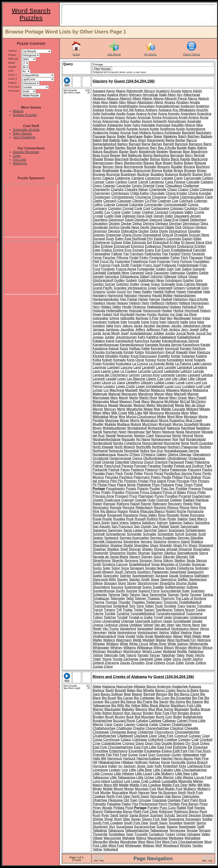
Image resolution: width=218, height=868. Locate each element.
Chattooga (124, 728)
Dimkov (201, 227)
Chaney (165, 724)
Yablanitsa (196, 651)
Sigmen (147, 557)
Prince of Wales (174, 492)
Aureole (132, 129)
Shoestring (118, 553)
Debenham (198, 220)
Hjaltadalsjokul (158, 307)
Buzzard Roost (124, 721)
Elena (200, 242)
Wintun (207, 648)
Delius (137, 224)
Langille (170, 367)
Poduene (167, 485)
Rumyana (197, 515)
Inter (124, 322)
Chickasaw (101, 732)
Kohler (176, 356)
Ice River (190, 314)
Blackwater (113, 709)
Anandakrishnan (168, 106)
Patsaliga (114, 804)
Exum (166, 250)
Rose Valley (148, 515)
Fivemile (99, 755)
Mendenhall (165, 405)
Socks (97, 568)
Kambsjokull (125, 341)
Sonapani (137, 568)
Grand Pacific (103, 288)
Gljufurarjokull (103, 280)
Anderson (188, 106)
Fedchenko (153, 254)
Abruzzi (149, 91)
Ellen (96, 246)
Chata (194, 189)
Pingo (171, 481)
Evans (149, 250)
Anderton (203, 106)
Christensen (102, 197)
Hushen (163, 314)
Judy (150, 766)
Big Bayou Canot (187, 694)
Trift (119, 610)
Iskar (201, 322)
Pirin (194, 481)
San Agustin (102, 526)
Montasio (191, 417)
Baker (158, 136)
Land (137, 367)
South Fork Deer (136, 823)
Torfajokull (120, 606)
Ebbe (197, 239)
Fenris (186, 254)
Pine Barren (190, 804)
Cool (147, 208)
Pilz (120, 481)
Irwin (163, 322)
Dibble (169, 227)
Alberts (147, 99)
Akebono (99, 99)
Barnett (168, 144)
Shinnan (135, 549)
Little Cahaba (163, 770)
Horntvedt (192, 311)
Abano (121, 91)
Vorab (149, 636)
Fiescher (109, 258)
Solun (116, 568)
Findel (134, 258)
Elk (190, 747)
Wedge (161, 640)
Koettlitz (164, 356)
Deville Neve (130, 227)
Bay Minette (145, 690)
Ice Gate (176, 314)
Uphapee (194, 834)
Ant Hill (128, 110)
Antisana (165, 110)
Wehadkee (192, 838)
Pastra (164, 470)
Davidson (141, 220)
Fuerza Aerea (126, 269)
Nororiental (172, 443)
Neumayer (193, 432)
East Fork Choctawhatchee (113, 747)
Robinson (166, 812)
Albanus (113, 99)
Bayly (134, 152)
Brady (97, 171)
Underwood (198, 617)
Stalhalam (202, 576)
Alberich (126, 99)
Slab (164, 819)
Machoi (144, 390)
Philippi (177, 477)
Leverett (99, 379)
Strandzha (167, 583)
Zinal (149, 663)
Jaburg (127, 326)
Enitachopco (118, 751)
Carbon (207, 178)
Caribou (121, 182)
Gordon (98, 284)
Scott (202, 534)
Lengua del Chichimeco (110, 375)
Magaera (173, 390)
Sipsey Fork (151, 819)
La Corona (140, 364)
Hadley (147, 292)
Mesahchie (135, 409)
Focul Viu (107, 261)
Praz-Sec (168, 489)
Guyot (121, 292)
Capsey (130, 724)
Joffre (204, 330)
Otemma (137, 462)
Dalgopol (129, 216)
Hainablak (195, 292)
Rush (97, 815)
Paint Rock (198, 800)
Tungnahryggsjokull (171, 614)
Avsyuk (125, 133)
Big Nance (128, 702)
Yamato (143, 655)
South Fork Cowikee (108, 823)
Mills (207, 785)
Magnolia (185, 781)
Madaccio (158, 390)
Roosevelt (115, 515)
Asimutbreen (177, 121)
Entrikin (200, 246)
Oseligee (174, 800)
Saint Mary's (198, 519)
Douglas (194, 231)
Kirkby (139, 352)
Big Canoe (125, 698)
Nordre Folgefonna (127, 443)
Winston (181, 648)
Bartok (131, 148)
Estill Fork (180, 751)
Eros (128, 250)
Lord (197, 383)
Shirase (160, 549)
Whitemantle (199, 644)
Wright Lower (152, 651)
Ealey (120, 239)
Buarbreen (128, 174)
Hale (207, 292)
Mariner (193, 394)
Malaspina (200, 390)
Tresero (110, 610)
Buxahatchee (102, 721)
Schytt (179, 534)
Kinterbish (170, 766)
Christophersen (123, 197)
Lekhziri (186, 371)
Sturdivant (100, 827)
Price (96, 492)
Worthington (132, 651)
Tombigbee (117, 834)
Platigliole (144, 485)
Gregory (179, 288)
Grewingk (193, 288)
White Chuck (139, 644)
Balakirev (170, 136)
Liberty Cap (155, 379)
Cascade (193, 182)
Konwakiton (175, 360)
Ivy (120, 766)
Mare (169, 394)
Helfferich (157, 303)
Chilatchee (146, 732)
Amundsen (147, 106)
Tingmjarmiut (102, 606)
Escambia (136, 751)
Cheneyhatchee (157, 728)
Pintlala (119, 808)
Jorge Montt (111, 333)
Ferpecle (198, 254)
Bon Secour (133, 713)
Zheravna (112, 663)
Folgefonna (139, 261)
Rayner (146, 504)
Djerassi (114, 231)
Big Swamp (195, 702)
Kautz (124, 348)
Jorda (97, 333)
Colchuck (186, 201)
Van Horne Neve (187, 625)
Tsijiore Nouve (184, 610)
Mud (161, 789)
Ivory (118, 326)
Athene (190, 125)
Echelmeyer (101, 242)
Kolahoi (201, 356)
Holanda (99, 311)
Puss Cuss (168, 808)
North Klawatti (103, 447)
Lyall (199, 386)
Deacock (156, 220)
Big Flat (198, 698)
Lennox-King (150, 375)
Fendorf (175, 254)
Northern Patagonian (183, 447)
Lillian (183, 379)
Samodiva (202, 523)
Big (171, 694)
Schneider (134, 534)
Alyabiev (183, 102)
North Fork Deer (119, 796)
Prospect (122, 496)
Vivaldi (130, 636)
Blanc (119, 163)
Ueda (168, 617)
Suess (147, 587)
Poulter (155, 489)
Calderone (123, 178)
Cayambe (123, 186)
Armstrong (170, 117)
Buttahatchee (193, 717)
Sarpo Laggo (133, 530)
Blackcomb (200, 159)
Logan (170, 383)
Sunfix (120, 591)
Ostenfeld (122, 462)
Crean (136, 212)
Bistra (165, 159)
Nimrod (188, 436)
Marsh (123, 398)
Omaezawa (197, 458)
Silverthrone (102, 561)
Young (107, 659)
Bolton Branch (113, 713)
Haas (137, 292)
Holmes (154, 762)
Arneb (183, 117)
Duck (195, 743)
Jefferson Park (157, 330)
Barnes (157, 144)
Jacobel (149, 326)
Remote (116, 508)
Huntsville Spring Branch (189, 762)
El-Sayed (188, 242)
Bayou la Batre (187, 690)
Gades (161, 269)
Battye (202, 148)
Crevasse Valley (181, 212)
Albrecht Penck (176, 99)
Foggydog (122, 261)
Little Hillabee (124, 774)
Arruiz (97, 121)
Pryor (133, 496)
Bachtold (188, 133)
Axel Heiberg (141, 133)
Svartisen (198, 591)
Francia (105, 265)
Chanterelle (158, 189)
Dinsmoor (100, 231)
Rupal (97, 519)
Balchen (194, 136)
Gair (178, 269)
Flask (208, 258)
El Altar (175, 242)
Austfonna (167, 129)
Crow (97, 743)
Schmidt (99, 534)
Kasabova (100, 348)
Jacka (138, 326)
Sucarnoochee (145, 827)
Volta (140, 636)
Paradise (154, 466)
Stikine (98, 583)
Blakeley (128, 709)
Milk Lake (135, 413)
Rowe (185, 515)
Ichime (114, 318)
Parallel (167, 466)
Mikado (205, 409)
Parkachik (100, 470)
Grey (205, 288)
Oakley (162, 455)
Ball (106, 140)
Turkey (170, 834)
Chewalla (191, 728)
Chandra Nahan (136, 189)
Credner (148, 212)
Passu (125, 470)
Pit (95, 485)
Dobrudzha (129, 231)
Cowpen (184, 740)
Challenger (191, 186)
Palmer (98, 466)
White (124, 644)
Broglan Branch (189, 713)
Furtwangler (146, 269)
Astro (136, 125)
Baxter (124, 152)
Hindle (127, 307)
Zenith (187, 659)
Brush (110, 717)
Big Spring (177, 702)
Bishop (155, 159)
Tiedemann (154, 602)
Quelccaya (112, 500)
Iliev (169, 318)
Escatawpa (152, 751)
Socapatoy (193, 819)
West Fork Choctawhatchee (183, 842)
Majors (98, 785)
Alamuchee (124, 687)
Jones (141, 766)
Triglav (128, 610)
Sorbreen (202, 568)
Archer (152, 114)
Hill (95, 762)
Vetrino (164, 632)
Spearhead (178, 572)
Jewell (194, 330)
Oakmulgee (191, 796)
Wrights (185, 846)
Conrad (128, 208)
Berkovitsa (161, 155)
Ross (162, 515)
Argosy (120, 117)
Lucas (169, 386)
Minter (97, 789)
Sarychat (150, 530)
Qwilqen (176, 500)
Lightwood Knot (199, 766)
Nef (148, 432)
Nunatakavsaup (104, 455)
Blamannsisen (103, 163)
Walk (206, 636)
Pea (135, 804)
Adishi (197, 91)
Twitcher (110, 617)
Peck (119, 473)
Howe (97, 314)
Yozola (117, 659)
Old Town (131, 800)
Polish (198, 485)
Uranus (98, 625)
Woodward (171, 846)
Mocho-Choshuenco (141, 417)
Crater (126, 212)
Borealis (150, 167)
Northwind (100, 451)
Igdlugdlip (128, 318)
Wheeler (99, 644)
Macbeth (132, 390)
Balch (182, 136)
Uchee (181, 834)
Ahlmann (135, 95)
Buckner (144, 174)
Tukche (98, 614)
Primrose (132, 492)
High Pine (201, 759)
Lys (106, 390)
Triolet (138, 610)
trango (191, 606)
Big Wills (118, 705)
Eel (149, 242)
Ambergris (100, 106)
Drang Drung (132, 235)
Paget (189, 462)
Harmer (155, 299)
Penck (148, 473)
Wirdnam (99, 651)
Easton (187, 239)
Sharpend (206, 545)
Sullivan (192, 587)
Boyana (189, 167)
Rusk (130, 519)
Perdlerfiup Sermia (178, 473)
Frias (203, 265)
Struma (181, 583)
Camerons (153, 178)
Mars (114, 398)
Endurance (185, 246)
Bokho (178, 163)
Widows (148, 846)
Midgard (192, 409)
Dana (141, 216)
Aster (128, 125)
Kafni (141, 337)
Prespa (207, 489)
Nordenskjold (102, 443)
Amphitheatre (128, 106)
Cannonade (192, 178)
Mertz (121, 409)
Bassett (120, 690)
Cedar (154, 724)
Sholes (132, 553)
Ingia (206, 318)
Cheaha (139, 728)
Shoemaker (202, 549)
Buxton (198, 174)
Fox (95, 265)
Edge (127, 242)
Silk (192, 557)
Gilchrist (157, 277)
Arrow (204, 117)
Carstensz (157, 182)
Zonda (190, 663)
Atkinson (99, 129)
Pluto (156, 485)
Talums (135, 595)
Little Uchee (145, 777)
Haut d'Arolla (198, 299)
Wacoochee (112, 838)
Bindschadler (139, 159)
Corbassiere (160, 208)
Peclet (129, 473)
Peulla (166, 477)
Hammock (114, 759)
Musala (205, 424)
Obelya (173, 455)
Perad (159, 473)
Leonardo (168, 375)
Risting (134, 511)
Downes (99, 235)
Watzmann (124, 640)
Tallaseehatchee (137, 830)
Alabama (108, 687)
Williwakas (145, 648)
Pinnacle (183, 481)
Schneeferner (116, 534)
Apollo (121, 114)
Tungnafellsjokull (143, 614)
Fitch (185, 258)
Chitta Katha (139, 193)
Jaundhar (127, 330)
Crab (195, 740)
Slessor (202, 561)
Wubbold (169, 651)
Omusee (145, 800)
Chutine (173, 197)
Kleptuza (204, 352)
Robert (171, 511)
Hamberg (100, 295)
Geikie (204, 273)
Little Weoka (184, 777)
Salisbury (149, 523)
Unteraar (127, 621)
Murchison (150, 424)
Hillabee (127, 762)
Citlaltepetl (125, 736)
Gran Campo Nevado (192, 284)
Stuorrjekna (101, 587)
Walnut (141, 838)
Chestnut (177, 728)
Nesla (180, 432)
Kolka (97, 360)
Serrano (146, 542)
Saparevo (100, 530)
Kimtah (129, 352)
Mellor (151, 405)
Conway (195, 736)
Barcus (192, 140)
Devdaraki (100, 227)
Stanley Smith (139, 579)
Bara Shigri (138, 140)
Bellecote (135, 155)
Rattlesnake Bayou (118, 812)
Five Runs (203, 751)
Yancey (155, 655)
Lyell (207, 386)
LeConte (144, 371)
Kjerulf (170, 352)
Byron (97, 178)
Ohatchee (100, 800)
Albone (158, 99)
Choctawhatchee (187, 732)
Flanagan (196, 258)
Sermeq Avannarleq (134, 538)
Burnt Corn (164, 717)
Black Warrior (160, 705)
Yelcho (199, 655)
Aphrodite (108, 114)
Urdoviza (111, 625)
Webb (137, 640)
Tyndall (122, 617)
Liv (114, 383)
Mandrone (146, 394)
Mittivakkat (101, 417)
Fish (191, 751)
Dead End (171, 220)
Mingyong (156, 413)
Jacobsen (163, 326)
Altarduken (145, 102)
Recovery (175, 504)
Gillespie (170, 277)
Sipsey (136, 819)
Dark (149, 216)
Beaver (115, 155)
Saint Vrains (120, 523)
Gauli (149, 273)
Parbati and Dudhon (189, 466)
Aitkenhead (192, 95)
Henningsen (200, 303)
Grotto (111, 292)
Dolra (154, 231)
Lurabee (189, 386)
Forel (152, 261)
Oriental (108, 462)
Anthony (152, 110)
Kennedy (157, 348)
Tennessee (177, 830)
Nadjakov (203, 428)
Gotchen (122, 284)
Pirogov (204, 481)
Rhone (185, 508)
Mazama (157, 401)
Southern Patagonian (153, 572)
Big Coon (163, 698)
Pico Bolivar (192, 477)
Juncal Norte (185, 333)
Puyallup (171, 496)
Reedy (188, 504)
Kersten (186, 348)
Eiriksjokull (161, 242)
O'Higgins (148, 455)
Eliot (208, 242)
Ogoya (137, 458)
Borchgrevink (133, 167)
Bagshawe (135, 136)
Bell (124, 155)
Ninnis (199, 436)
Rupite (107, 519)
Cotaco (126, 740)
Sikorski (169, 557)
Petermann (142, 477)
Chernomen (101, 193)
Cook (138, 208)
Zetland (98, 663)
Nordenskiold (196, 439)
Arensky (174, 114)
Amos (113, 106)
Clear (153, 736)
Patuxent (195, 470)
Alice (104, 102)
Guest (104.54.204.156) (134, 81)
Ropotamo (131, 515)
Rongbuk (99, 515)
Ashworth (160, 121)
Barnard (135, 144)
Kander (156, 341)
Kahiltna (152, 337)
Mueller (98, 424)
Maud (114, 401)
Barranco (196, 144)
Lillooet (201, 379)
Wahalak (129, 838)
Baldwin (206, 136)
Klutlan (124, 356)
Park (208, 466)
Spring (201, 823)
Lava (96, 371)
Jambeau (112, 330)
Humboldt (127, 314)
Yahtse (98, 655)
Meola (179, 405)
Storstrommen (148, 583)
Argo (96, 117)
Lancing (126, 367)
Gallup (187, 269)
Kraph (97, 364)
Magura (186, 390)
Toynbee (170, 606)
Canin (179, 178)
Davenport (116, 220)
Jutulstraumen (126, 337)
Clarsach (110, 201)
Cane (108, 724)
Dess (204, 224)
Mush (133, 793)
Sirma (158, 561)
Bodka (195, 709)
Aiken (172, 95)
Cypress (128, 743)
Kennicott (172, 348)
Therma (98, 602)
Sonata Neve (155, 568)
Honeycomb (152, 311)
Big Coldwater (144, 698)
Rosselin (173, 515)
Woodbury (115, 651)
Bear (186, 152)
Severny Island (179, 542)
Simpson (146, 561)
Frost (96, 269)
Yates (180, 655)
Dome (163, 231)
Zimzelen (138, 663)
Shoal (108, 819)
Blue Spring (165, 709)
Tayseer (196, 595)
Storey (132, 583)
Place (112, 485)
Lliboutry (147, 383)
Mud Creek (194, 420)
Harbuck (129, 759)
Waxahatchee (157, 838)
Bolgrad (200, 163)
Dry (188, 743)
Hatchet (167, 759)
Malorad (114, 394)
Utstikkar (136, 625)
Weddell (148, 640)
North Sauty (140, 796)
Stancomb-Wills (104, 579)
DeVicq (114, 227)
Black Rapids (181, 159)
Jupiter (110, 337)
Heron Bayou (183, 759)
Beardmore (199, 152)
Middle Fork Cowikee (145, 785)
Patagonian (178, 470)
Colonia (109, 205)
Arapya (141, 114)
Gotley (135, 284)
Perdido (174, 804)
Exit (158, 250)
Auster (154, 129)
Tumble (110, 614)
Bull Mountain (145, 717)
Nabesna (173, 428)
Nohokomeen (161, 439)
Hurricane (100, 766)
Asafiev (135, 121)
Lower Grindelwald (150, 386)
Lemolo (198, 371)
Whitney (116, 648)
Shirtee (98, 819)
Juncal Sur (204, 333)
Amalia (195, 102)
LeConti (157, 371)
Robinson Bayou (186, 812)
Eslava (167, 751)
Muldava (123, 424)
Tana (145, 595)
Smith (97, 564)
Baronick (181, 144)
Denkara (162, 224)
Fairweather (101, 254)
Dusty (110, 239)
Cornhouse (112, 740)
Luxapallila (169, 781)
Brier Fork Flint (166, 713)
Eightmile (180, 747)
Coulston (191, 208)
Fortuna (186, 261)
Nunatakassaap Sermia (182, 451)
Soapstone (176, 819)
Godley (119, 280)
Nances (144, 793)
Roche (181, 511)
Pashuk (114, 470)
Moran (124, 420)
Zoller (180, 663)
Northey (205, 447)
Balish (97, 140)
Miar (157, 409)
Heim (145, 303)
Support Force (149, 591)
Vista (121, 636)
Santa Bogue (139, 815)
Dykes (205, 743)
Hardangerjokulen (106, 299)
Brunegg (99, 174)
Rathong (123, 504)
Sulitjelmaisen (175, 587)
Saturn (163, 530)
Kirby (183, 766)
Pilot (114, 481)
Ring (203, 508)
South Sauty (158, 823)
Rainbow (202, 500)
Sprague (162, 576)
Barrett (98, 148)
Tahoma (114, 595)
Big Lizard (112, 702)
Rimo (194, 508)
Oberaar (186, 455)
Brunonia (113, 174)
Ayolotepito (173, 133)
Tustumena (194, 614)
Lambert (114, 367)
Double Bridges (173, 743)
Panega (127, 466)
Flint (116, 755)
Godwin (131, 280)
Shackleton (101, 545)
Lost (127, 781)
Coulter (204, 208)
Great (152, 288)
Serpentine (131, 542)
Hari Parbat (129, 299)
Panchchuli (112, 466)
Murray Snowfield (186, 424)
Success (117, 587)
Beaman (176, 152)
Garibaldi (99, 273)
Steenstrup (168, 579)
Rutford (152, 519)
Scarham (156, 815)
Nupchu (123, 455)
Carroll (143, 182)
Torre (140, 606)
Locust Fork (203, 777)
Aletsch (204, 99)
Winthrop (194, 648)
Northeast (159, 447)
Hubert (107, 314)
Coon (206, 736)
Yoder (97, 659)
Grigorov (99, 292)
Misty (185, 413)
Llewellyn (133, 383)
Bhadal (98, 159)
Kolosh (107, 360)
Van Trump (111, 629)
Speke (97, 576)
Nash (123, 432)
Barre (207, 144)
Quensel (127, 500)
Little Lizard (144, 774)
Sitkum (168, 561)
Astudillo (177, 125)
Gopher (188, 280)
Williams (130, 648)
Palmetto (99, 804)
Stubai (192, 583)
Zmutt (170, 663)
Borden (148, 713)
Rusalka (119, 519)
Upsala (197, 621)
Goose (133, 755)
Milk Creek (119, 413)
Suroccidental (171, 591)
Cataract (109, 186)
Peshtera (126, 477)
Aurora (144, 129)
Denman (175, 224)
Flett (96, 261)
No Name (143, 439)
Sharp (193, 545)
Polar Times (184, 485)
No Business (168, 793)
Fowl (123, 755)
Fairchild (200, 250)
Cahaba (142, 721)
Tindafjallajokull (190, 602)
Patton (126, 804)
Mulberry (190, 789)
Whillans (112, 644)
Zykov (108, 667)
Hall (203, 755)
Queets (98, 500)
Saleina (135, 523)
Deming (149, 224)
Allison (132, 102)
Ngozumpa (163, 436)
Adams (187, 91)
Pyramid (185, 496)
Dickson (188, 227)
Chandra (117, 189)
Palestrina (202, 462)
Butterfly (185, 174)
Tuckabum (156, 834)
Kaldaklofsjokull (189, 337)
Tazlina (208, 595)
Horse (166, 762)
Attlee (111, 129)
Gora (199, 280)
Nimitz (177, 436)
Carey (110, 182)
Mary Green (178, 398)
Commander (154, 205)
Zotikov (201, 663)
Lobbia (159, 383)
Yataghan (168, 655)
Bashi (110, 690)
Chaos (172, 189)
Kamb (110, 341)
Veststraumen (148, 632)
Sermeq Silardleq (190, 538)
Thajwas (154, 598)
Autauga (195, 687)
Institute (114, 322)
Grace (155, 284)
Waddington (163, 636)
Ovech (149, 462)
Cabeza (108, 178)
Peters (156, 477)
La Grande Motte (162, 364)
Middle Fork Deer (175, 785)
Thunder (124, 602)
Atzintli (120, 129)
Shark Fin (180, 545)
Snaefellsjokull (140, 564)
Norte (185, 443)
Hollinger (141, 762)
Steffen (183, 579)
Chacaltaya (174, 186)
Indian (113, 766)
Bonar (97, 167)
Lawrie (106, 371)
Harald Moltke (162, 295)
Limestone (100, 770)
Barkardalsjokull (104, 144)
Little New (183, 774)
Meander (126, 405)
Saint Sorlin (101, 523)
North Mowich (125, 447)
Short (118, 819)
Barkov (122, 144)
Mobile (108, 789)
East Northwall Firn (139, 239)
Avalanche (100, 133)
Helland (184, 303)
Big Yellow (133, 705)
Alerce (192, 99)
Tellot (130, 598)
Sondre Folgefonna (180, 568)
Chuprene (159, 197)
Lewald (111, 379)
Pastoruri (152, 470)
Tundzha (123, 614)
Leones (181, 375)
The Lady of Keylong (191, 598)
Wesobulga (128, 842)
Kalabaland (168, 337)
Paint (185, 800)
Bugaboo (157, 174)
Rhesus (173, 508)
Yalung (131, 655)
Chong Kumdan (200, 193)
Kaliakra (99, 341)
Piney (204, 804)
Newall (111, 436)
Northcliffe (143, 447)
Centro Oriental (143, 186)
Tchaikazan (101, 598)
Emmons (137, 246)
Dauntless (100, 220)
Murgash (165, 424)
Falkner (117, 254)
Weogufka (100, 842)
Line (125, 770)
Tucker (201, 610)
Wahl (188, 636)
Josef (125, 333)
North (182, 793)
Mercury (110, 409)
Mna (122, 417)
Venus (204, 629)
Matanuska (101, 401)
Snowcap (198, 564)
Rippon (123, 511)
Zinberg (159, 663)
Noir (175, 439)
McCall (185, 401)
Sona (125, 568)
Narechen (110, 432)
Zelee (158, 659)
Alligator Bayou (145, 687)
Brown (202, 171)
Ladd (196, 364)
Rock (203, 812)
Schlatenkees (196, 530)
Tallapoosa (116, 830)
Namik (97, 432)
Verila (112, 632)
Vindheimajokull (104, 636)
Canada (167, 178)
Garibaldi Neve (118, 273)
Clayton (138, 201)
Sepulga (195, 815)
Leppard (194, 375)
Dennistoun (191, 224)
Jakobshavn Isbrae (197, 326)
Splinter (125, 576)
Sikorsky (182, 557)
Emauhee (200, 747)
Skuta (191, 561)
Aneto (109, 110)
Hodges (175, 307)
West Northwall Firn (182, 640)
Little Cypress (103, 774)
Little (133, 770)
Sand (114, 815)
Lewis (121, 379)
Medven (140, 405)
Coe (175, 201)
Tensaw (192, 830)
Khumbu (99, 352)
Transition (204, 606)
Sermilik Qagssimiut (107, 542)
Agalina (113, 95)
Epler (97, 250)
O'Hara (135, 455)
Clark (209, 197)
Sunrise (131, 591)
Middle (124, 785)
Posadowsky (116, 489)
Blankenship (133, 163)
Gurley (177, 755)
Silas (126, 819)
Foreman (164, 261)
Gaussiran (161, 273)
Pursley (153, 808)
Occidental (101, 458)
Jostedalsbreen (141, 333)
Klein (192, 352)
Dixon (149, 743)
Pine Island (158, 481)
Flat (109, 755)
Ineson (197, 318)
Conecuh (181, 736)
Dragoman (114, 235)
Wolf (159, 846)
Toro (132, 606)
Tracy (181, 606)
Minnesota (172, 413)
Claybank (141, 736)
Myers (97, 428)
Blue (159, 163)
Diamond (157, 227)
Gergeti (98, 277)
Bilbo (145, 705)
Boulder (177, 167)
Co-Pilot (151, 201)
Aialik (163, 95)
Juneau (98, 337)
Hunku (152, 314)
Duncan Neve (199, 235)
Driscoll (168, 235)
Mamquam (129, 394)
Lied (168, 379)
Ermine (118, 250)
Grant (143, 755)
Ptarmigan (146, 496)
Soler (107, 568)
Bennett (149, 694)
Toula (159, 606)
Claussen (124, 201)
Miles (106, 413)
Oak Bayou (173, 796)
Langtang (200, 367)
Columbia (136, 205)
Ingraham (100, 322)
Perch (163, 804)
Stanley (123, 579)
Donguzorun (178, 231)
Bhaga (109, 159)
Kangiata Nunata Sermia (163, 345)
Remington (101, 508)
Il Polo (154, 318)
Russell (140, 519)
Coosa (97, 740)
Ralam (97, 504)
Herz (96, 307)
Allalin (113, 102)
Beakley (162, 152)
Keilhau (135, 348)
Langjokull (184, 367)
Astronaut (163, 125)
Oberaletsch (202, 455)
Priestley (118, 492)
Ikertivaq (142, 318)
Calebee (155, 721)
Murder (106, 793)
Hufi (116, 314)
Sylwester (100, 595)
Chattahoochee (104, 728)
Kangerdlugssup (132, 345)
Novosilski (131, 451)
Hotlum (205, 311)
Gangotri (199, 269)
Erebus (107, 250)
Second (182, 815)
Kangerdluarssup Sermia (180, 341)
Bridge (168, 171)
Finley (144, 258)
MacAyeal (117, 390)
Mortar (129, 789)
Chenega (206, 189)
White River (158, 644)
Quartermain (201, 496)
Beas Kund (101, 155)
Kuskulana (123, 364)
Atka (199, 125)
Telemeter (118, 598)
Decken (114, 224)
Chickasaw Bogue (123, 732)
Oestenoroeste (120, 458)
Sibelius (170, 553)
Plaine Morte (126, 485)
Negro (156, 432)
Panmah (141, 466)
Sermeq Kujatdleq (163, 538)
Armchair (144, 117)
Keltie (146, 348)
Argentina (204, 114)
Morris (135, 420)
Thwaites (138, 602)
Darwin (159, 216)
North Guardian (202, 443)
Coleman (201, 201)
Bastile (182, 148)
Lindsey (115, 770)
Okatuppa (115, 800)
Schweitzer (166, 534)
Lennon (134, 375)
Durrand (99, 239)
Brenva (157, 171)
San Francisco (122, 526)
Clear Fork (166, 736)
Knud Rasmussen (144, 356)
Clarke (97, 201)
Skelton (180, 561)
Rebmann (160, 504)
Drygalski (181, 235)
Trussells (141, 834)
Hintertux (139, 307)
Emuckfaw (100, 751)
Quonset (163, 500)
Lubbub (155, 781)
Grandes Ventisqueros (130, 288)
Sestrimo (160, 542)
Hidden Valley (111, 307)
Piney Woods (102, 808)
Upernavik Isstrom (149, 621)
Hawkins (99, 303)
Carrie (133, 182)
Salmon (162, 523)
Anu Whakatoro (184, 110)
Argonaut (107, 117)
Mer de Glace (195, 405)
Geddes (192, 273)
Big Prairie (145, 702)
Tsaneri (149, 610)
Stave (155, 579)
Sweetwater (187, 827)
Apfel (96, 114)
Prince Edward (151, 492)
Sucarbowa (125, 827)
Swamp (172, 827)
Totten (149, 606)
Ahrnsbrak (150, 95)
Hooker (167, 311)
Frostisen (108, 269)
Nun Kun (157, 451)
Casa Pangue (175, 182)
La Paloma (183, 364)
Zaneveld (146, 659)
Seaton (98, 538)
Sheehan (99, 549)
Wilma (158, 648)
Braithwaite (111, 171)
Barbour (99, 690)
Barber (180, 140)
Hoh (201, 307)
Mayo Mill (111, 785)
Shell (124, 549)
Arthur (125, 121)
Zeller (168, 659)
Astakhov (100, 125)
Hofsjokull (189, 307)
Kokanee (188, 356)
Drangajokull (152, 235)
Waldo (197, 636)
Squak (174, 576)
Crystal (98, 216)
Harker (143, 299)
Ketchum (199, 348)
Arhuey (131, 117)
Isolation (99, 326)
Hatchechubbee (148, 759)
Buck (130, 717)
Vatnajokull (162, 629)
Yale (122, 655)
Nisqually (128, 439)
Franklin (136, 265)
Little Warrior (164, 777)
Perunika (112, 477)
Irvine (145, 322)
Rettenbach (144, 508)
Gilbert (145, 277)
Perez (197, 473)
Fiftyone (123, 258)
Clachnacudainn (192, 197)
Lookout (117, 781)
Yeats (190, 655)
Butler (177, 717)
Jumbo (170, 333)
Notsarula (116, 451)
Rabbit (181, 808)
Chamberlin (101, 189)
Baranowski (156, 140)
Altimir (159, 102)
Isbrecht (173, 322)
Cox (107, 212)
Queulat (141, 500)
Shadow (116, 545)
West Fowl (116, 846)
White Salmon (178, 644)
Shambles (141, 545)
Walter (97, 640)
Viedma (186, 632)
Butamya (171, 174)
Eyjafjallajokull (182, 250)
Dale (118, 216)
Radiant (189, 500)
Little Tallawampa (122, 777)
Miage (148, 409)
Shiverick (185, 549)
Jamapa (99, 330)
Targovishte (158, 595)
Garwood (137, 273)
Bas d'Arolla (167, 148)
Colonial (122, 205)
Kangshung (191, 345)
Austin (180, 129)
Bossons (164, 167)
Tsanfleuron (164, 610)
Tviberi (98, 617)
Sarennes (115, 530)
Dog (157, 743)
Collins (98, 205)
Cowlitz (98, 212)
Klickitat (98, 356)
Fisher (175, 258)
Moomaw (112, 420)
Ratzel (135, 504)
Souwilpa (175, 823)
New (154, 793)
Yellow (97, 849)
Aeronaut (99, 95)
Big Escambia (181, 698)
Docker (144, 231)
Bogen (168, 163)
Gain (170, 269)
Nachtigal (188, 428)
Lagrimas (100, 367)
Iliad (162, 318)
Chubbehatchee (104, 736)
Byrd (207, 174)
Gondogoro (173, 280)
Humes (141, 314)
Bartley (121, 148)
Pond (129, 808)
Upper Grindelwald (177, 621)
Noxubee (157, 796)
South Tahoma (125, 572)
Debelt (184, 220)
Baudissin (111, 152)
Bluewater (182, 709)
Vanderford (128, 629)
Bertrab (199, 155)
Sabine (183, 519)
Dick (178, 227)
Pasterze (137, 470)
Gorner (110, 284)
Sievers (135, 557)
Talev (125, 595)
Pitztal (102, 485)
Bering (148, 155)
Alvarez (170, 102)
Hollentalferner (117, 311)
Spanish (189, 823)
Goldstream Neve (151, 280)
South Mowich (103, 572)
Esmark (138, 250)
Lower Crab (140, 781)
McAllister (172, 401)
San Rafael (161, 526)
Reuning (160, 508)
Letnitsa (207, 375)
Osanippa (159, 800)
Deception (100, 224)
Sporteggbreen (143, 576)
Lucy (178, 386)
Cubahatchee (111, 743)
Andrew (98, 110)
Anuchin (202, 110)
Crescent (162, 212)
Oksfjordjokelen (155, 458)
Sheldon (113, 549)
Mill (146, 413)
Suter (186, 591)
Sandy (175, 526)
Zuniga (98, 667)
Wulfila (182, 651)
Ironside (134, 322)
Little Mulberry (164, 774)
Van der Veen (164, 625)
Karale (205, 345)
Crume (199, 212)
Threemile (100, 834)
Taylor (185, 595)
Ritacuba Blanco (153, 511)
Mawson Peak (130, 401)
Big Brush (109, 698)
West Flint (154, 842)
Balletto (115, 140)
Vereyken (100, 632)
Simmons (131, 561)
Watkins (109, 640)
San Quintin (143, 526)
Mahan (198, 781)
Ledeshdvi (172, 371)
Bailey (148, 136)
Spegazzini (195, 572)
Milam (97, 413)
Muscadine (120, 793)
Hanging (145, 295)
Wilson (169, 648)
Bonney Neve (113, 167)
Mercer (98, 409)
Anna (118, 110)
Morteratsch (149, 420)
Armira (157, 117)
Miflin (192, 785)
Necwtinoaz (136, 432)
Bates (192, 148)
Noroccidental (152, 443)
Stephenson (198, 579)
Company (100, 208)
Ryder (172, 519)
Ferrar (97, 258)
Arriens (194, 117)
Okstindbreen (177, 458)
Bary (154, 148)
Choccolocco (164, 732)
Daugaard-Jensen (187, 216)
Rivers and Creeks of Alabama (120, 677)
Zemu (177, 659)
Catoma (142, 724)
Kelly (158, 766)
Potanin (143, 489)
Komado (120, 360)
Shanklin (166, 545)
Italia (110, 326)
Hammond (115, 295)
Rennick (129, 508)
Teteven (141, 598)
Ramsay (110, 504)
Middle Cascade (173, 409)
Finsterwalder (159, 258)
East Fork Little (145, 747)
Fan (126, 254)
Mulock (136, 424)
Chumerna (143, 197)
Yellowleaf (111, 849)
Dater (169, 216)
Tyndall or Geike (141, 617)
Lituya (106, 383)
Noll (182, 439)
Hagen (181, 292)
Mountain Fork (146, 789)
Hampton (131, 295)
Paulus (207, 470)
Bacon (111, 136)
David (129, 220)
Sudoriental (133, 587)
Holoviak (135, 311)
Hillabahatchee (109, 762)
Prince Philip (196, 492)
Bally (125, 140)
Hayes (111, 303)
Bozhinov (203, 167)
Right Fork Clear (146, 812)
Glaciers (100, 81)
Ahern (123, 95)
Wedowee (176, 838)
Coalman (164, 201)
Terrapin (205, 830)
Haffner (170, 292)
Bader (122, 136)
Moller (162, 417)
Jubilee (159, 333)
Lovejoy (109, 386)
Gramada (168, 284)
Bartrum (143, 148)
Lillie (192, 379)
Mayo (145, 401)
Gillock (183, 277)
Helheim (172, 303)
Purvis (159, 496)
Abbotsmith (135, 91)
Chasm (183, 189)
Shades (207, 815)
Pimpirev (130, 481)
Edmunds (139, 242)
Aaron (111, 91)
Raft (190, 808)
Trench (98, 610)
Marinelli (180, 394)
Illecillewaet (182, 318)
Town (130, 834)
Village (98, 838)
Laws (116, 371)
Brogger (190, 171)
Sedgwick (111, 538)
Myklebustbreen (115, 428)
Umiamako (181, 617)
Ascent (147, 121)
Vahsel (148, 625)
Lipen (97, 383)
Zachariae (131, 659)
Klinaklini (112, 356)
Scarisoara (176, 530)
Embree (107, 246)
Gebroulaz (177, 273)
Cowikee (171, 740)
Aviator (114, 133)
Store (122, 583)
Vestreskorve (127, 632)
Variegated (145, 629)
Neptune (168, 432)
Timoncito (171, 602)
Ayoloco (158, 133)
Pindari (143, 481)
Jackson (130, 766)
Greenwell (165, 288)
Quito (151, 500)
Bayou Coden (165, 690)
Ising (193, 322)
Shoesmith (101, 553)
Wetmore (204, 640)
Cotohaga (140, 740)
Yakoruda (111, 655)
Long (189, 383)
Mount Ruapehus (172, 420)
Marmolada (101, 398)
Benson (162, 694)
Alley (122, 102)
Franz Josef (152, 265)
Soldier (207, 819)
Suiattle (158, 587)
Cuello (109, 216)
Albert (137, 99)
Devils (145, 227)
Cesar (160, 186)
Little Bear (144, 770)
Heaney (123, 303)
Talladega (100, 830)
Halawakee (191, 755)
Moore (119, 789)
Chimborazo (120, 193)
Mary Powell (197, 398)
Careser (99, 182)
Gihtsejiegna (129, 277)
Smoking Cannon (115, 564)
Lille (175, 379)
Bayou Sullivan (112, 694)
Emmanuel (122, 246)
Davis (140, 743)
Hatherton (180, 299)
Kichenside (114, 352)
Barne (146, 144)
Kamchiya (142, 341)
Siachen (157, 553)
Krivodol (109, 364)
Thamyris (168, 598)
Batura (98, 152)
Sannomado (189, 526)
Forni (175, 261)
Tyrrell (158, 617)
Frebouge (169, 265)
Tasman (173, 595)
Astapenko (115, 125)
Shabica (197, 542)
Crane (116, 212)
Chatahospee (182, 724)
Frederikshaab (188, 265)
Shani (154, 545)
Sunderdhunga (104, 591)
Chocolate (157, 193)
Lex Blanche (136, 379)
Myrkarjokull (157, 428)
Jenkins (174, 330)
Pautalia (99, 473)
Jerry (185, 330)
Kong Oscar (135, 360)
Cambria (138, 178)
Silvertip (118, 561)
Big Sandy (161, 702)
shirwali (172, 549)
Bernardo (177, 155)
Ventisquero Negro (185, 629)
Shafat (128, 545)
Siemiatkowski (187, 553)
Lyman (98, 390)
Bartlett (109, 148)
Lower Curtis (125, 386)
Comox (193, 205)
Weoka (114, 842)
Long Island (101, 781)
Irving (154, 322)
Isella (184, 322)
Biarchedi (122, 159)
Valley (206, 834)
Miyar (114, 417)
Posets (131, 489)
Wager (178, 636)
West (141, 842)
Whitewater (101, 648)
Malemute (100, 394)
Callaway (169, 721)
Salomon (175, 523)
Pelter (138, 473)
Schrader (150, 534)
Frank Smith (120, 265)
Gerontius (112, 277)
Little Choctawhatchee (190, 770)
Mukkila (110, 424)
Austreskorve (196, 129)
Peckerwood (148, 804)
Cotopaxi (177, 208)
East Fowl (165, 747)
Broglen (98, 717)
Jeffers (140, 330)
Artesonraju (111, 121)
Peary (110, 473)
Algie (96, 102)
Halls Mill (99, 759)
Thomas (111, 602)
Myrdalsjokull (137, 428)
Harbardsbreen (185, 295)
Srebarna (186, 576)
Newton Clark (144, 436)
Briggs (178, 171)
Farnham (137, 254)
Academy (163, 91)
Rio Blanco (108, 511)
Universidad (111, 621)
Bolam (189, 163)
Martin (134, 398)
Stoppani (110, 583)
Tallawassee (159, 830)
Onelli (97, 462)
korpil (189, 360)
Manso (159, 394)
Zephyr (198, 659)
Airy (180, 95)
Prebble (182, 489)
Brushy (120, 717)
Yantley (197, 846)
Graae (145, 284)
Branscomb (142, 171)
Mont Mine (175, 417)
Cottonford (156, 740)
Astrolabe (148, 125)
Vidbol (175, 632)
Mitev (194, 413)
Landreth (148, 367)
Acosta (176, 91)
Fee (165, 254)
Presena (194, 489)
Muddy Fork (173, 789)
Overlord (161, 462)
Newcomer (125, 436)
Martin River (148, 398)
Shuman (144, 553)
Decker (126, 224)
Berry (189, 155)
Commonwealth (175, 205)
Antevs (139, 110)
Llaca (121, 383)
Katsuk (114, 348)
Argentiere (188, 114)
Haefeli (158, 292)
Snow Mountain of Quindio (171, 564)
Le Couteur (129, 371)
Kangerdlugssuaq (106, 345)
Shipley (147, 549)
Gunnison (163, 755)
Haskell (167, 299)
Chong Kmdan (176, 193)
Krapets (200, 360)
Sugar (161, 827)
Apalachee (180, 687)
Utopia (123, 625)
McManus (100, 405)
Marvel (163, 398)
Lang (160, 367)
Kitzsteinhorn (155, 352)
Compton (115, 208)
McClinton (199, 401)
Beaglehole (147, 152)
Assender (194, 121)
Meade (113, 405)
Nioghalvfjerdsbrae (107, 439)
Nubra (145, 451)
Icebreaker (101, 318)
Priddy (106, 492)
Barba (170, 140)
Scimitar (191, 534)
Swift (201, 827)
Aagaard (99, 91)
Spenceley (111, 576)
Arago (131, 114)
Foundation (201, 261)
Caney (118, 724)
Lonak (180, 383)
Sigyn (158, 557)
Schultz (170, 815)
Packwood (176, 462)
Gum (152, 755)
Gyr (129, 292)
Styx (112, 827)
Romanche (195, 511)
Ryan (162, 519)
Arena (162, 114)
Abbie (97, 687)
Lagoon (206, 364)
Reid (197, 504)
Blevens (141, 709)
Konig (161, 360)
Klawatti (182, 352)
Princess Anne (103, 496)
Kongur (151, 360)
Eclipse (117, 242)
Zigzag (125, 663)
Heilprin (135, 303)
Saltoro (188, 523)
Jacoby (177, 326)
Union (97, 621)
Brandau (126, 171)
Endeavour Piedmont (161, 246)
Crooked (206, 740)
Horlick (178, 311)
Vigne (197, 632)
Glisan (193, 277)
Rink (96, 511)
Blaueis (149, 163)
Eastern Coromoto (168, 239)
